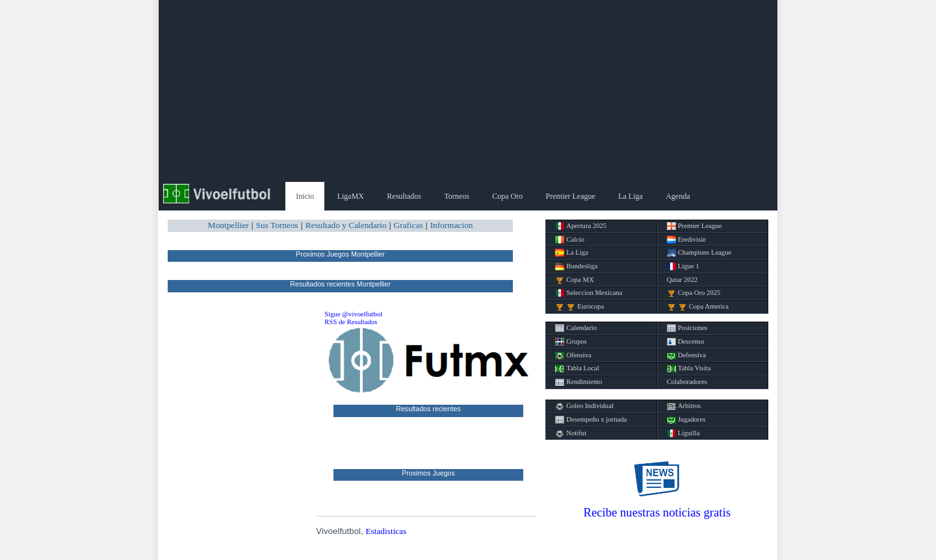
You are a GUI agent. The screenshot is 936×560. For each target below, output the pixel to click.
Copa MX (574, 280)
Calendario (576, 328)
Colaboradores (687, 382)
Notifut (571, 433)
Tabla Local (577, 368)
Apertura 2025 (581, 226)
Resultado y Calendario (346, 225)
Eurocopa (579, 307)
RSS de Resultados (351, 322)
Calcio (570, 240)
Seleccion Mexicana (589, 293)
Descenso (686, 342)
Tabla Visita (689, 368)
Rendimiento (578, 382)
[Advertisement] (468, 91)
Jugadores (686, 420)
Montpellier (228, 225)
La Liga (630, 196)
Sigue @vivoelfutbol (353, 314)
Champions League (699, 253)
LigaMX (351, 196)
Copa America (698, 307)
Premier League (571, 196)
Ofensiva (573, 355)
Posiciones (687, 328)
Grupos (571, 342)
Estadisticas (386, 531)
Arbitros (684, 406)
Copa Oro (507, 196)
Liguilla (683, 433)
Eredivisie (686, 240)
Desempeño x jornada (591, 420)
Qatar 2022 (682, 280)
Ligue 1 (683, 266)
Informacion (452, 225)
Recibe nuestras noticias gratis (657, 512)
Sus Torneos (277, 225)
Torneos (456, 196)
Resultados (404, 196)
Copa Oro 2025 (694, 293)
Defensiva (686, 355)
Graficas (409, 225)
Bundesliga (576, 266)
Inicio (305, 196)
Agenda (678, 196)
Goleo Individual (584, 406)
